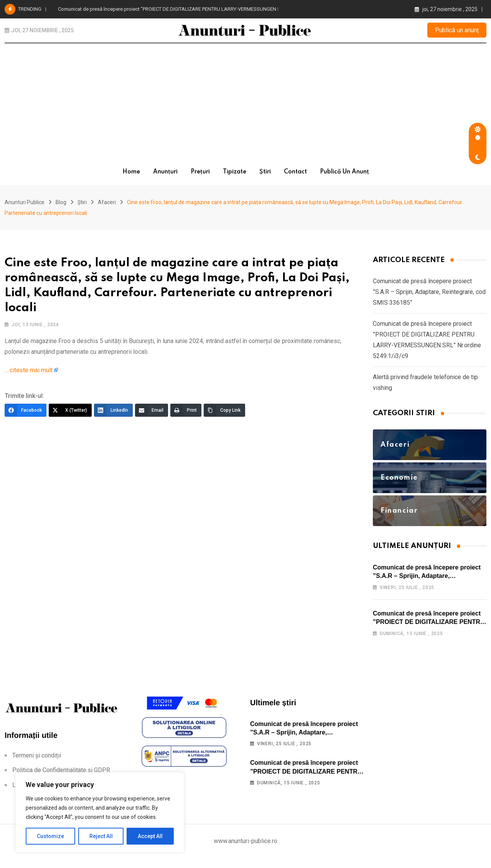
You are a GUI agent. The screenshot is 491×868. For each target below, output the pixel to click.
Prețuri (200, 172)
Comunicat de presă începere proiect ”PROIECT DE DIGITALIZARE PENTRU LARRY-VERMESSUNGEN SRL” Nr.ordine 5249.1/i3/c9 (198, 9)
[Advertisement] (245, 101)
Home (131, 172)
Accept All (150, 836)
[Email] (152, 415)
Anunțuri (165, 172)
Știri (265, 172)
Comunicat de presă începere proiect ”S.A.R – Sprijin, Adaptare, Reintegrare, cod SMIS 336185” (429, 297)
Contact (295, 172)
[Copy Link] (224, 415)
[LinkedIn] (113, 415)
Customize (50, 836)
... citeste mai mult (29, 375)
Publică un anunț (457, 30)
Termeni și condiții (37, 765)
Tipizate (235, 172)
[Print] (186, 415)
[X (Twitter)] (70, 415)
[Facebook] (26, 415)
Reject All (101, 836)
